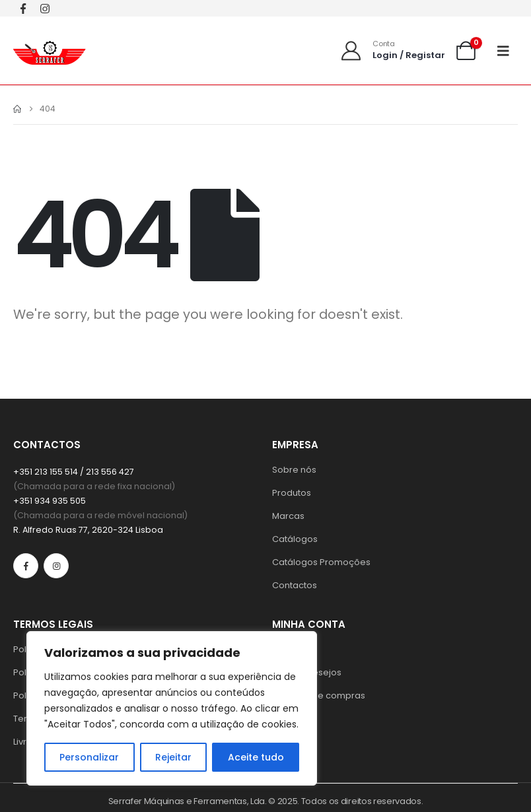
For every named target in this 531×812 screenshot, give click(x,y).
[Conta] (392, 51)
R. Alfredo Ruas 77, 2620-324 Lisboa (88, 530)
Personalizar (89, 757)
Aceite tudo (256, 757)
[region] (172, 708)
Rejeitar (173, 757)
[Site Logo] (50, 51)
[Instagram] (45, 8)
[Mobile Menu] (508, 51)
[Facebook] (23, 8)
